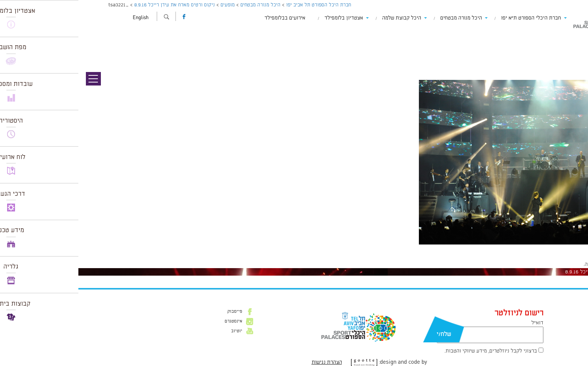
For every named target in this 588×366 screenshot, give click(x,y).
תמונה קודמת (574, 39)
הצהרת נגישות (248, 362)
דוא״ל (459, 323)
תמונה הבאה (575, 47)
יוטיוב (158, 331)
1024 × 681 (538, 248)
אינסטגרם (155, 321)
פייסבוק (156, 312)
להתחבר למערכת (563, 264)
